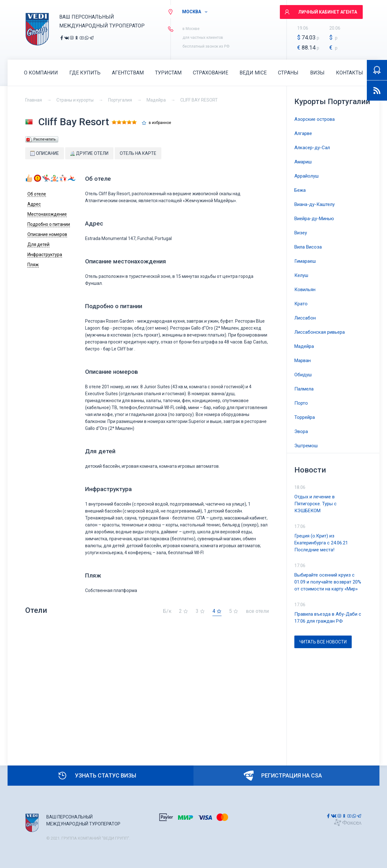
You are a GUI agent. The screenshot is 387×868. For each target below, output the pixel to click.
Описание (45, 153)
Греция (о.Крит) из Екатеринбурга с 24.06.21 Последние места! (321, 543)
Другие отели (89, 153)
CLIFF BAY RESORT (199, 100)
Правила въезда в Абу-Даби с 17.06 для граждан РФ (328, 618)
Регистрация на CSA (283, 776)
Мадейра (156, 100)
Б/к (167, 611)
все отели (257, 611)
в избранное (160, 123)
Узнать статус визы (97, 776)
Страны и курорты (75, 100)
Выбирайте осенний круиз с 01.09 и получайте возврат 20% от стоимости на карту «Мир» (328, 582)
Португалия (120, 100)
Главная (34, 100)
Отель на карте (138, 153)
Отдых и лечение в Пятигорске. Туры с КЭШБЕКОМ (315, 504)
